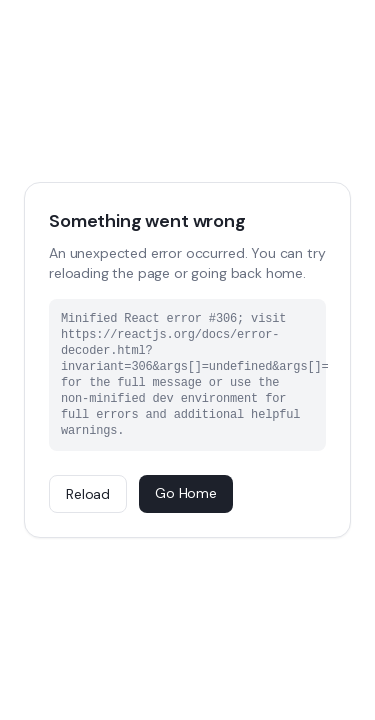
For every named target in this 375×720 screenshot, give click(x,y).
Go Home (186, 493)
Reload (88, 494)
